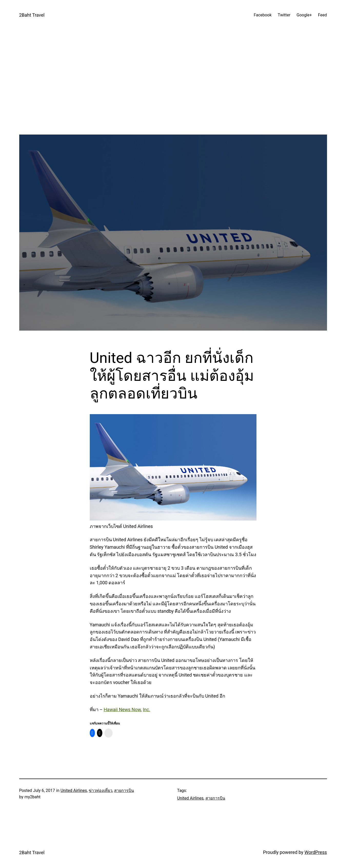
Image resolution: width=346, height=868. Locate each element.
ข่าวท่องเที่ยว (101, 790)
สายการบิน (124, 790)
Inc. (147, 709)
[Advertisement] (173, 99)
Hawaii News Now (122, 709)
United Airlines (74, 790)
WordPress (316, 852)
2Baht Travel (32, 15)
